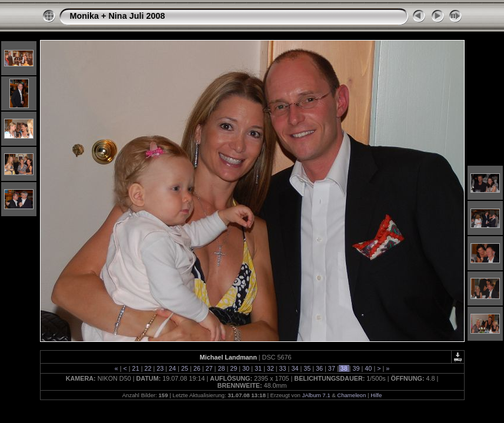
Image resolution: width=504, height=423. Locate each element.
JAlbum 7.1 (316, 395)
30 (246, 368)
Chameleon (351, 395)
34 (295, 368)
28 (221, 368)
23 (160, 368)
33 (283, 368)
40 (368, 368)
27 (209, 368)
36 (319, 368)
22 (148, 368)
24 (172, 368)
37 (332, 368)
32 (271, 368)
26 (197, 368)
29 (233, 368)
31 (258, 368)
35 (307, 368)
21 (136, 368)
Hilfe (376, 395)
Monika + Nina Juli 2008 (118, 16)
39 (356, 368)
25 (185, 368)
